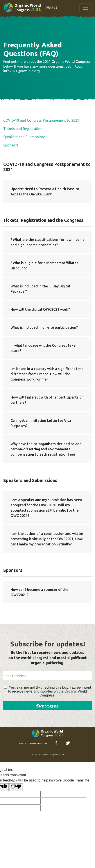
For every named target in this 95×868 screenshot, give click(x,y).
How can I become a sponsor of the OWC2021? (39, 592)
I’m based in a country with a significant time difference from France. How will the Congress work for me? (47, 374)
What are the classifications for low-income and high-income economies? (47, 242)
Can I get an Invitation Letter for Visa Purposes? (41, 423)
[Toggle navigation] (86, 8)
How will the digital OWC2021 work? (40, 309)
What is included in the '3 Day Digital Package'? (40, 289)
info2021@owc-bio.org (33, 743)
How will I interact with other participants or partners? (47, 400)
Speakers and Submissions (24, 137)
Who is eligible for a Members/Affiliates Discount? (44, 265)
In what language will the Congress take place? (43, 348)
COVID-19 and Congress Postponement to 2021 (41, 120)
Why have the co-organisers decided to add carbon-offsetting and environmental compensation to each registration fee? (46, 449)
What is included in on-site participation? (44, 327)
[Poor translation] (16, 787)
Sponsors (11, 145)
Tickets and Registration (23, 129)
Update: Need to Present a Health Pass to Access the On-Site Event (45, 191)
